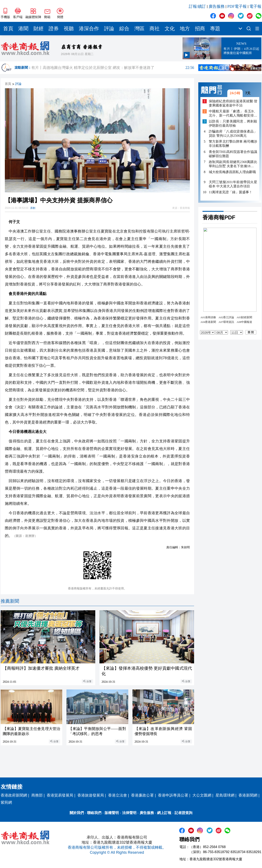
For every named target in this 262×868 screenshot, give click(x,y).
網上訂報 (164, 813)
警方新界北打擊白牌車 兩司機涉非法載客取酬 (233, 144)
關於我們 (77, 813)
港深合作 (89, 29)
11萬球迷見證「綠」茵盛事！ (231, 192)
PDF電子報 (237, 6)
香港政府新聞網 (14, 795)
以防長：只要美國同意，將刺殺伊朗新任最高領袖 (233, 123)
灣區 (139, 29)
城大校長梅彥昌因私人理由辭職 (232, 172)
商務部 (37, 795)
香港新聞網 (248, 795)
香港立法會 (118, 795)
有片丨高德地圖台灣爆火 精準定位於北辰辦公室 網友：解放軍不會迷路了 (113, 68)
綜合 (124, 29)
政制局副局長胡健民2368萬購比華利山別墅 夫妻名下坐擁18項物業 (233, 164)
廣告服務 (217, 6)
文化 (170, 29)
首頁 (8, 29)
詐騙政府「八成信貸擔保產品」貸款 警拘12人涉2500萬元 (233, 133)
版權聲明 (112, 813)
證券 (54, 29)
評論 (109, 29)
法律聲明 (129, 813)
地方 (185, 29)
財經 (38, 29)
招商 (200, 29)
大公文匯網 (202, 795)
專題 (215, 29)
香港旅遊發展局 (91, 795)
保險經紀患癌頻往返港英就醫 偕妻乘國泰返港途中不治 (233, 103)
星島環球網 (225, 795)
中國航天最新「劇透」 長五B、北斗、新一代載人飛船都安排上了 (233, 114)
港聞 (23, 29)
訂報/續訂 (197, 6)
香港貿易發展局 (60, 795)
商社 (155, 29)
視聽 (69, 29)
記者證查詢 (183, 813)
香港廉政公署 (142, 795)
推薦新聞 (10, 601)
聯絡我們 (94, 813)
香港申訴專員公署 (173, 795)
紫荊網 (6, 802)
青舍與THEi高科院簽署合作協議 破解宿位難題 (233, 154)
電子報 (255, 6)
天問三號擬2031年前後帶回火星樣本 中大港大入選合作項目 (233, 184)
